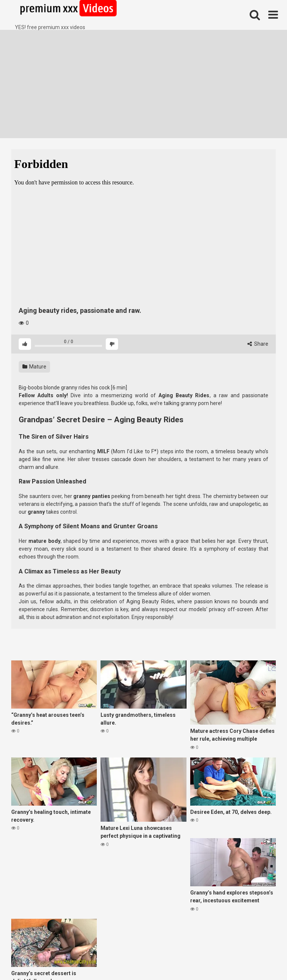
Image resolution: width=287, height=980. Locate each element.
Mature (34, 367)
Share (258, 344)
